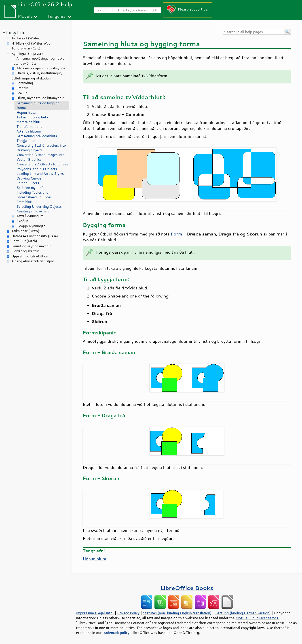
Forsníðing (25, 83)
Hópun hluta (26, 112)
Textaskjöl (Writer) (26, 38)
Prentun (22, 88)
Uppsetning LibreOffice (30, 256)
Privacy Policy (128, 613)
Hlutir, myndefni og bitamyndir (40, 98)
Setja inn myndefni (31, 188)
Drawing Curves (29, 178)
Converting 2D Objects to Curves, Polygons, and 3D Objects (43, 167)
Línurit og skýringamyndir (31, 246)
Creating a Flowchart (33, 211)
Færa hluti (24, 202)
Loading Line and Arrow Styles (40, 174)
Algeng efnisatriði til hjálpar (33, 261)
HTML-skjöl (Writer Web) (32, 43)
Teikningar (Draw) (25, 231)
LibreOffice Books (187, 588)
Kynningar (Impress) (27, 53)
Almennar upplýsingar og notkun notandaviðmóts (39, 61)
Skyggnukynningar (31, 226)
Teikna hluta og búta (32, 117)
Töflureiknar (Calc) (26, 48)
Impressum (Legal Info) (95, 613)
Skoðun (22, 221)
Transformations (29, 127)
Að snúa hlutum (29, 131)
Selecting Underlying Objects (39, 206)
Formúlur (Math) (24, 241)
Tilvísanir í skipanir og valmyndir (41, 68)
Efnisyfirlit (14, 32)
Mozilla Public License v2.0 (258, 618)
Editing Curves (28, 183)
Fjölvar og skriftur (25, 251)
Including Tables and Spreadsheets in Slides (34, 195)
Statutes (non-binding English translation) (177, 613)
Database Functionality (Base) (35, 236)
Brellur (22, 93)
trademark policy (116, 633)
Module (25, 16)
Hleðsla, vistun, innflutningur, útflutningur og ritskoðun (37, 76)
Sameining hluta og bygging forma (38, 105)
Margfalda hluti (28, 122)
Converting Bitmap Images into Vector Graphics (40, 157)
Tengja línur (26, 141)
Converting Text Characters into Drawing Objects (41, 148)
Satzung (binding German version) (243, 613)
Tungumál (57, 16)
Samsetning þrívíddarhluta (37, 136)
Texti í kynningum (30, 216)
